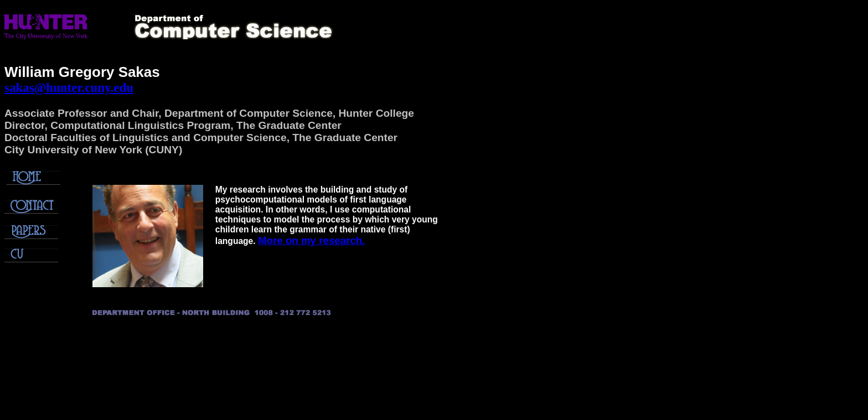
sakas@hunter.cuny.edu (69, 87)
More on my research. (312, 240)
